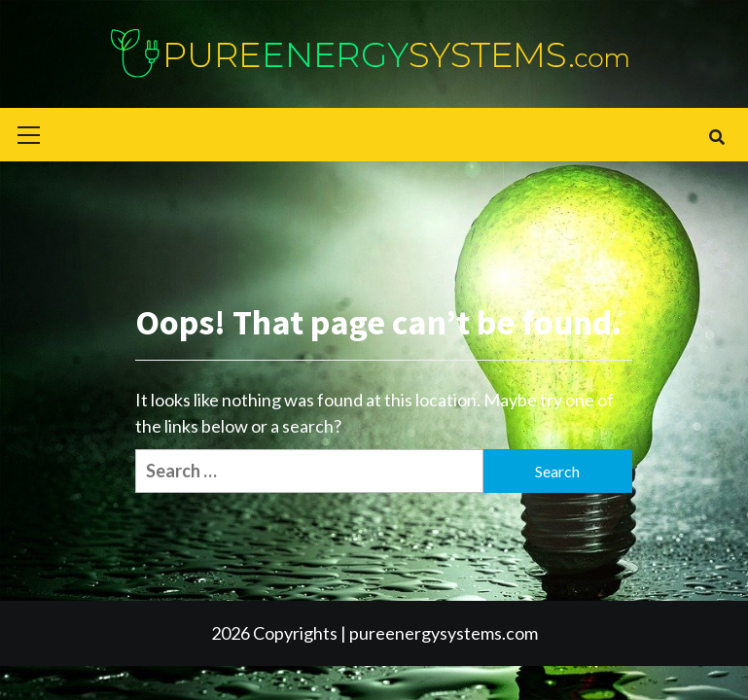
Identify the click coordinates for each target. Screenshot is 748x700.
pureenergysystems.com (444, 633)
